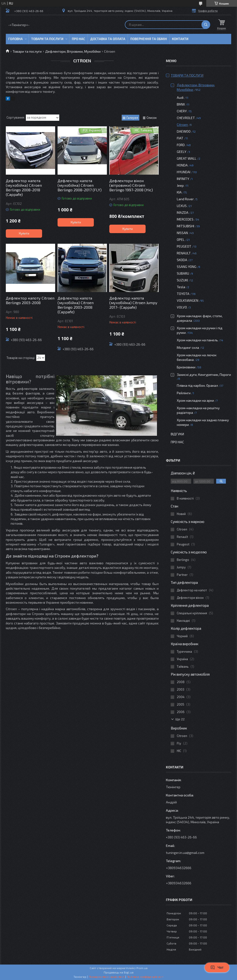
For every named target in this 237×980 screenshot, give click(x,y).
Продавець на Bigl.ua (119, 972)
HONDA (182, 165)
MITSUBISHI (185, 226)
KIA (179, 192)
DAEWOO (184, 131)
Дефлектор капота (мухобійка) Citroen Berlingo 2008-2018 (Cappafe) (24, 187)
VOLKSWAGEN (188, 300)
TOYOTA (183, 294)
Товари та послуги (47, 39)
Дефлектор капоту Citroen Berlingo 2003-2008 (30, 300)
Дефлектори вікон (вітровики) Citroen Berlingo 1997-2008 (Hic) (131, 185)
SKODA (182, 260)
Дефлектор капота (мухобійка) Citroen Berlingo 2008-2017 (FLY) (80, 185)
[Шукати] (206, 25)
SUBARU (183, 273)
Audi (180, 97)
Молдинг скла (188, 347)
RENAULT (184, 253)
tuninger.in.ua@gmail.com (185, 853)
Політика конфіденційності (145, 977)
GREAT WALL (187, 158)
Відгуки (177, 434)
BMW (181, 104)
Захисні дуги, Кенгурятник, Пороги (204, 375)
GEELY (181, 152)
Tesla (181, 287)
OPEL (181, 240)
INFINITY (183, 179)
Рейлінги (184, 393)
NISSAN (182, 233)
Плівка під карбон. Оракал (197, 385)
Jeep (180, 185)
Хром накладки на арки (195, 400)
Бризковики (186, 367)
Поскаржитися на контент (107, 977)
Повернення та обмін (149, 39)
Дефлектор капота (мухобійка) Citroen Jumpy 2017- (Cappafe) (133, 303)
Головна (15, 39)
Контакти (180, 39)
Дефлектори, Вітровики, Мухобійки (73, 51)
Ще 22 (180, 719)
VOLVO (182, 307)
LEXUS (182, 206)
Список (152, 118)
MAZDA (183, 212)
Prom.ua (142, 968)
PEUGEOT (184, 246)
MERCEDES (185, 219)
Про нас (78, 39)
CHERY (182, 111)
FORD (181, 145)
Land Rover (185, 199)
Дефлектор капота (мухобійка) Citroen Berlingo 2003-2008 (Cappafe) (76, 305)
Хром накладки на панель (197, 340)
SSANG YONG (187, 267)
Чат (217, 967)
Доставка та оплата (108, 39)
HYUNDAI (184, 172)
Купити (24, 233)
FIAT (180, 138)
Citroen (182, 125)
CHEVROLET (186, 118)
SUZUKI (182, 280)
